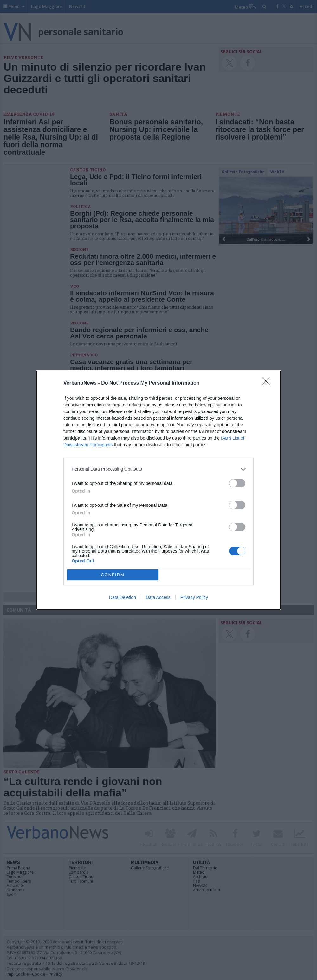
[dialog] (158, 490)
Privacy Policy (194, 597)
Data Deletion (123, 597)
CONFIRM (113, 575)
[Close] (268, 383)
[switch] (237, 483)
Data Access (158, 597)
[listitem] (158, 469)
